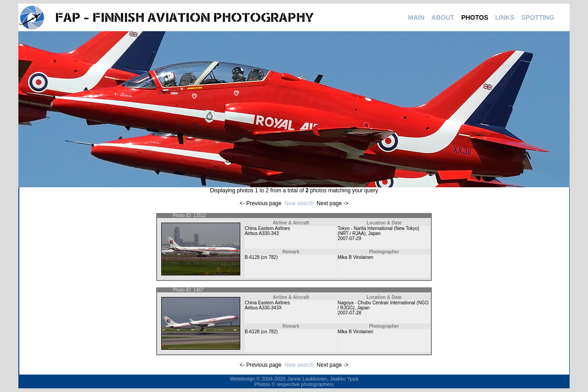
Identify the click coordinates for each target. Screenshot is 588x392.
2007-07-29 (349, 238)
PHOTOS (475, 17)
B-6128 (252, 257)
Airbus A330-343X (263, 308)
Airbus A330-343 (262, 233)
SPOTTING (538, 17)
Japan (374, 233)
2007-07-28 (349, 313)
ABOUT (443, 17)
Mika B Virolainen (356, 257)
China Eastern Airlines (267, 228)
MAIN (416, 17)
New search (299, 203)
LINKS (505, 17)
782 (272, 257)
